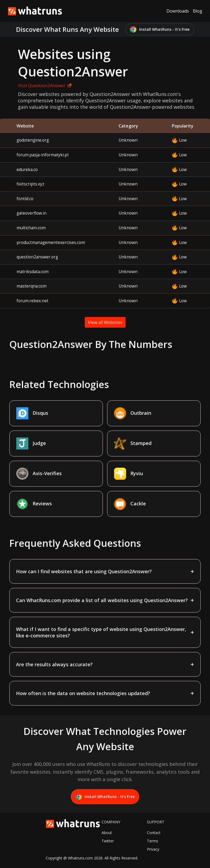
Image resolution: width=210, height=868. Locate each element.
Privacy (153, 849)
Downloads (178, 11)
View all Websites (105, 322)
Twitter (108, 841)
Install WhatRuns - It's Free (160, 30)
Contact (154, 833)
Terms (153, 841)
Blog (198, 11)
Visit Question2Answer (45, 85)
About (107, 833)
